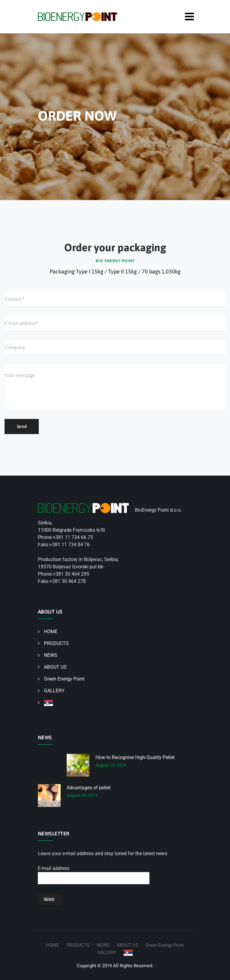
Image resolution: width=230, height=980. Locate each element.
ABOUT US (55, 667)
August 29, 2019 (111, 765)
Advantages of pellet (89, 788)
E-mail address (94, 875)
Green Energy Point (64, 679)
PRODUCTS (56, 643)
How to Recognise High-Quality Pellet (135, 757)
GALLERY (54, 691)
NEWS (51, 655)
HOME (51, 632)
